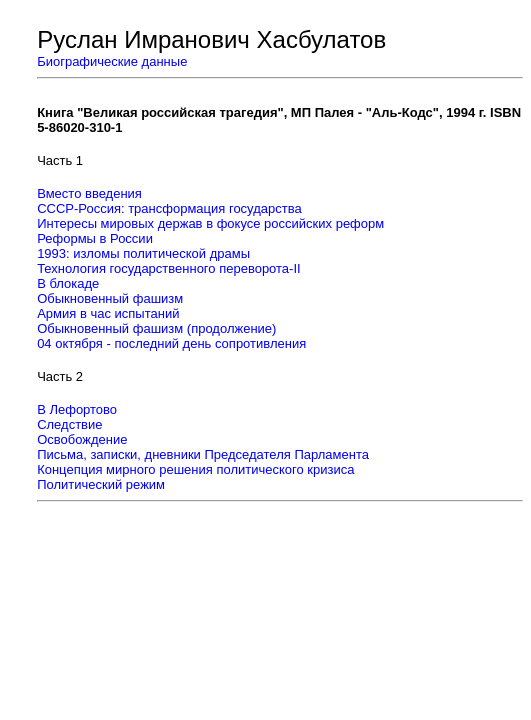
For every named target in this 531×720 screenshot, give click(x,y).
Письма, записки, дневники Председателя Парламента (203, 454)
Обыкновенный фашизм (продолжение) (156, 328)
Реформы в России (95, 238)
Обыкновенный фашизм (110, 298)
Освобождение (82, 439)
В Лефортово (77, 409)
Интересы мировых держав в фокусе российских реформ (210, 223)
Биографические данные (112, 61)
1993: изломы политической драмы (143, 253)
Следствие (69, 424)
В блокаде (68, 283)
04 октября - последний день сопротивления (171, 343)
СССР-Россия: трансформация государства (169, 208)
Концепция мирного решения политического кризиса (195, 469)
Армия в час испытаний (108, 313)
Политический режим (101, 484)
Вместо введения (89, 193)
